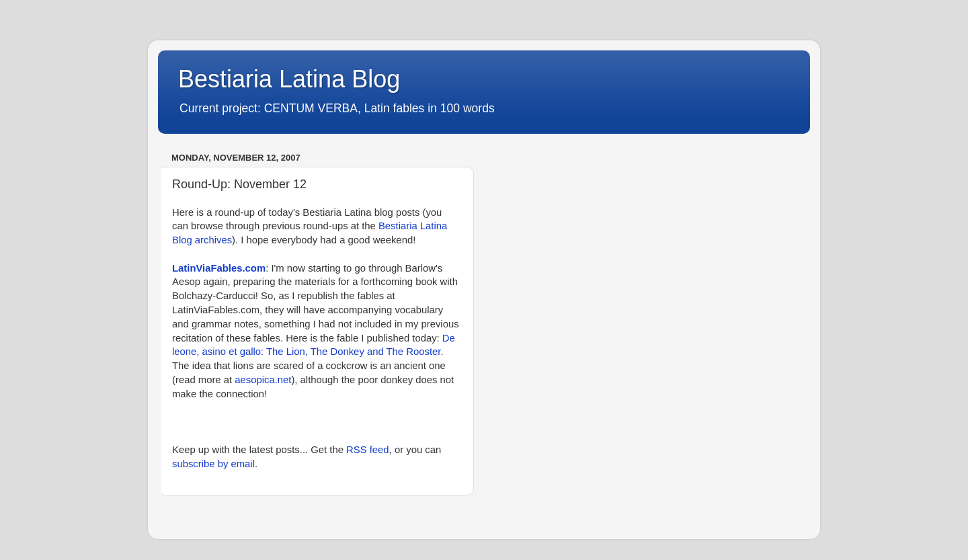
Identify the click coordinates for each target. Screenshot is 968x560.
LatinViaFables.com (219, 268)
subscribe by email (213, 464)
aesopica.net (263, 380)
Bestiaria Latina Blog (289, 79)
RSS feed (368, 450)
